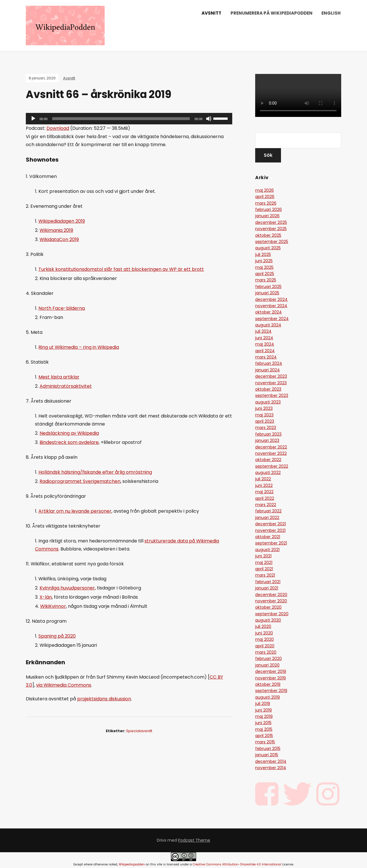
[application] (129, 119)
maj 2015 (264, 729)
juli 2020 (263, 626)
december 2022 (271, 447)
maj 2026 (264, 190)
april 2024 (265, 351)
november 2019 (271, 678)
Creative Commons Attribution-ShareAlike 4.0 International (237, 864)
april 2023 (265, 421)
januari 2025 (267, 293)
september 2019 (271, 691)
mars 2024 (266, 357)
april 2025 (265, 274)
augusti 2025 (268, 248)
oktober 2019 (268, 684)
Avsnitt (211, 13)
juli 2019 (263, 704)
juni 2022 (264, 485)
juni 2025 (264, 261)
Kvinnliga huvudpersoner (67, 588)
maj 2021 (264, 563)
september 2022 (272, 466)
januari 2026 (267, 216)
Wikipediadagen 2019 (62, 221)
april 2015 (264, 736)
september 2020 (272, 614)
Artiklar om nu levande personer (75, 511)
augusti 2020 (268, 620)
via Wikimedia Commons (64, 685)
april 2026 (265, 197)
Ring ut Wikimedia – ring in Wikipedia (79, 347)
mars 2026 (266, 203)
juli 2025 (263, 254)
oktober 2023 (268, 389)
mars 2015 (265, 742)
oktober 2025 (268, 235)
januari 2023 (267, 440)
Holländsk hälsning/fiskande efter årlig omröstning (95, 472)
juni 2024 (264, 338)
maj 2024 (265, 344)
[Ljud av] (209, 119)
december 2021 (271, 524)
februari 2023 (268, 434)
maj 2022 (264, 492)
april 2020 (265, 646)
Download (58, 128)
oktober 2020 (268, 607)
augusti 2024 (268, 325)
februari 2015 (268, 749)
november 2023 (271, 383)
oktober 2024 (269, 312)
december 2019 (271, 671)
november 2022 (271, 453)
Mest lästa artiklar (59, 377)
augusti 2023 (268, 402)
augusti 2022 (268, 473)
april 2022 (265, 498)
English (331, 13)
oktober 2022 (268, 460)
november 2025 (271, 229)
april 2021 (264, 569)
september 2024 (272, 319)
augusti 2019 (268, 697)
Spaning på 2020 (57, 636)
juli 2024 (263, 331)
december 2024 (271, 299)
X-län (46, 597)
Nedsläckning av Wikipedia (69, 433)
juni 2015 (263, 723)
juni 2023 (264, 408)
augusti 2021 (267, 550)
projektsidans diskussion (104, 699)
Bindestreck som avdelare (69, 442)
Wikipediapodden (132, 864)
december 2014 (271, 761)
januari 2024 (268, 370)
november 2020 (271, 601)
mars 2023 (266, 428)
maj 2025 (264, 267)
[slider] (121, 119)
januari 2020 (267, 665)
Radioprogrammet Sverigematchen (80, 481)
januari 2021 (267, 588)
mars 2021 (265, 575)
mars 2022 (266, 505)
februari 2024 (269, 363)
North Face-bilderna (62, 308)
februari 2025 (268, 287)
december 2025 (271, 222)
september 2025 (272, 242)
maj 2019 (264, 716)
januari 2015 (267, 755)
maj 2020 (264, 639)
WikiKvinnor (53, 606)
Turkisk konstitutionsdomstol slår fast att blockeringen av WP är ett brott (121, 269)
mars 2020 (266, 652)
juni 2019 (263, 710)
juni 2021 (263, 556)
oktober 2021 (268, 537)
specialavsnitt (139, 731)
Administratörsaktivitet (66, 386)
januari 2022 (267, 518)
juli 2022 (263, 479)
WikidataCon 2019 (59, 239)
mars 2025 (266, 280)
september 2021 (271, 543)
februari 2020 (269, 659)
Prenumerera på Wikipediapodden (272, 13)
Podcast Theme (194, 840)
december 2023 (271, 376)
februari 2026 (269, 209)
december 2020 (271, 595)
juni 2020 (264, 633)
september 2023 (272, 395)
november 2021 (270, 530)
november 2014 (271, 768)
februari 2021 (268, 582)
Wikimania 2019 (56, 230)
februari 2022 (268, 511)
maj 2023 (264, 415)
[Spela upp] (33, 119)
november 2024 (271, 306)
